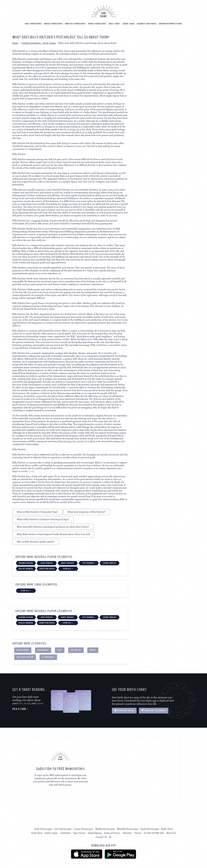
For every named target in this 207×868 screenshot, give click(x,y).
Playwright (43, 649)
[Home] (103, 11)
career (40, 703)
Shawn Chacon (26, 562)
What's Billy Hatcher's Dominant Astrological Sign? (43, 519)
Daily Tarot (114, 23)
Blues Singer (23, 649)
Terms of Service (112, 832)
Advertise (127, 832)
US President (48, 657)
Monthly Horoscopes (75, 23)
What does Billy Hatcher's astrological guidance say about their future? (53, 526)
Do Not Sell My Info (154, 832)
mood (27, 703)
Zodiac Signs (129, 23)
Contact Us (101, 836)
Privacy (138, 832)
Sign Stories (79, 832)
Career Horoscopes (83, 828)
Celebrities (65, 832)
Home (15, 42)
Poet (60, 649)
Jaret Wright (68, 562)
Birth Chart (167, 828)
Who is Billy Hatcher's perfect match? (36, 541)
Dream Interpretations (171, 23)
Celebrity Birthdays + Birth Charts (39, 42)
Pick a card (20, 709)
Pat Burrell (89, 562)
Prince (93, 649)
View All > (68, 568)
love (20, 703)
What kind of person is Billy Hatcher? (87, 511)
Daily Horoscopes (33, 23)
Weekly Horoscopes (53, 23)
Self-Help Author (25, 657)
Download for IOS (124, 710)
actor (31, 471)
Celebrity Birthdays (147, 23)
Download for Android (154, 710)
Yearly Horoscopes (97, 23)
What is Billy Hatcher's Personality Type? (37, 511)
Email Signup (95, 832)
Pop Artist (76, 649)
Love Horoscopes (63, 828)
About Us (171, 832)
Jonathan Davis (47, 568)
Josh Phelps (47, 562)
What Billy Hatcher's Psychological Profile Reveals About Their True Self (53, 534)
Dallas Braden (26, 568)
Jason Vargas (109, 562)
